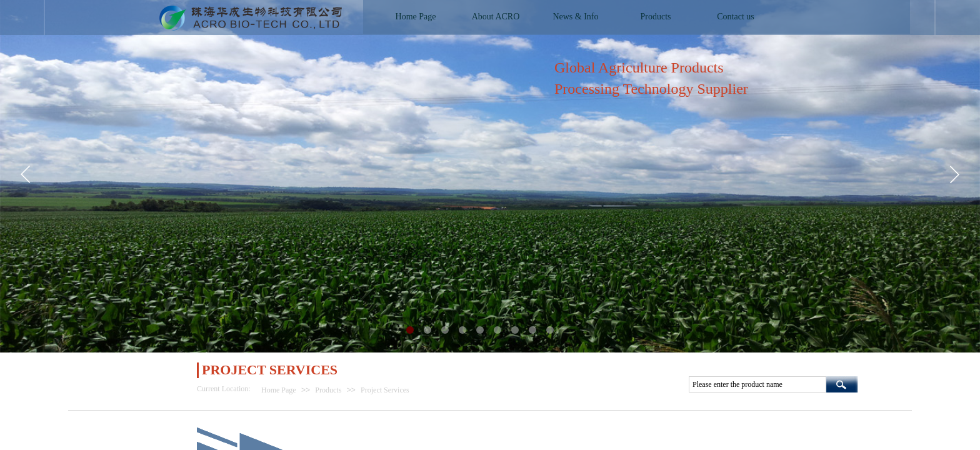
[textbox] (757, 384)
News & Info (575, 17)
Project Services (385, 390)
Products (328, 390)
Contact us (736, 17)
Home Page (279, 390)
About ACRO (496, 17)
